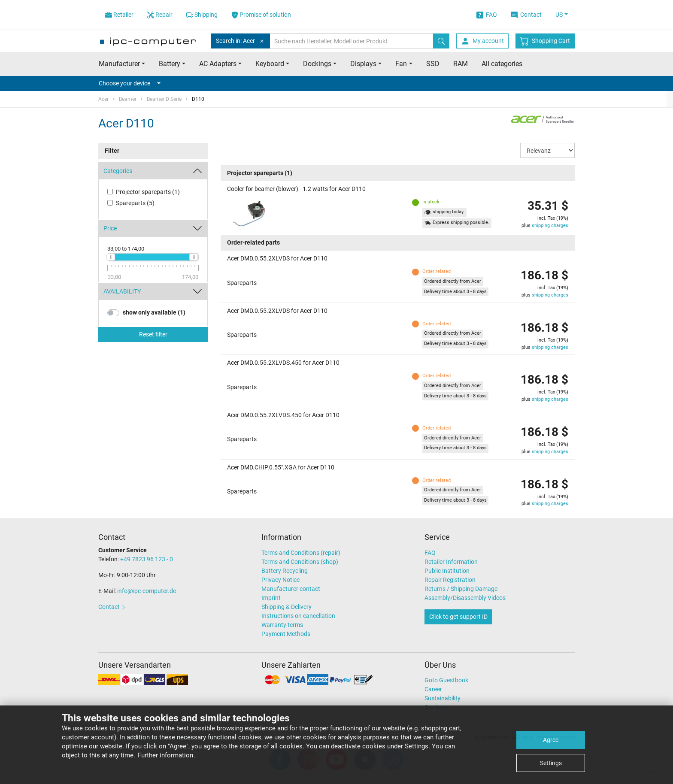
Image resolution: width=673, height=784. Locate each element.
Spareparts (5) (135, 203)
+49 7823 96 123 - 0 (147, 559)
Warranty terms (282, 625)
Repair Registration (450, 580)
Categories (118, 171)
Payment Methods (286, 634)
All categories (502, 64)
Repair (160, 15)
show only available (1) (154, 312)
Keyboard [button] (270, 64)
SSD (433, 64)
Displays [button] (363, 64)
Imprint (271, 598)
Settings (551, 763)
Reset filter (153, 334)
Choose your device (130, 83)
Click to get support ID (458, 617)
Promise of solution (261, 15)
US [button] (559, 15)
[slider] (111, 257)
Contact (526, 15)
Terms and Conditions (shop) (300, 562)
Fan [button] (401, 64)
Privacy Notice (280, 580)
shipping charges (550, 226)
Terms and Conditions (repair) (301, 553)
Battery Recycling (285, 571)
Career (433, 689)
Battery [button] (170, 64)
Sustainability (443, 698)
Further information (165, 755)
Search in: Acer (241, 41)
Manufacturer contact (291, 589)
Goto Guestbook (446, 680)
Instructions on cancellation (298, 616)
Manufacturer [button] (119, 64)
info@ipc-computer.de (147, 591)
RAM (461, 64)
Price (110, 228)
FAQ (487, 15)
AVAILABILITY (122, 291)
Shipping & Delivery (286, 607)
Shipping (202, 15)
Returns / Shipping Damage (461, 589)
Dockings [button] (317, 64)
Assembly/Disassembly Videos (465, 598)
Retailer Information (451, 562)
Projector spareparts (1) (148, 192)
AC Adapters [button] (218, 64)
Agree (551, 740)
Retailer (119, 15)
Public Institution (447, 571)
